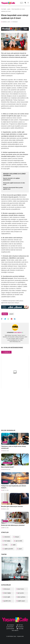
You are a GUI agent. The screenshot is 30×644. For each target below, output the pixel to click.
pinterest (21, 627)
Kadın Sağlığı (7, 593)
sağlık (14, 545)
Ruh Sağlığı (7, 541)
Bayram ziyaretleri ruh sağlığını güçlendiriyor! (12, 179)
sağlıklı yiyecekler (9, 549)
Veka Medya (15, 630)
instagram (11, 629)
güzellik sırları (7, 601)
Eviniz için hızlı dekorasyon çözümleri (13, 525)
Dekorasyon (7, 589)
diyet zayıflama (22, 597)
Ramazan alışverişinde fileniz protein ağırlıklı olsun (13, 188)
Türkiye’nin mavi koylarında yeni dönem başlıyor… (14, 487)
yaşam (9, 9)
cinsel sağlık (7, 597)
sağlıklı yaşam (21, 601)
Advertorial (7, 537)
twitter (20, 625)
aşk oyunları (21, 593)
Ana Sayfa (4, 9)
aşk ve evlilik (19, 541)
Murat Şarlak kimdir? (8, 467)
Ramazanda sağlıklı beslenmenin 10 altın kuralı (14, 184)
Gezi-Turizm (21, 589)
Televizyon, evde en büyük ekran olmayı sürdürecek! (14, 447)
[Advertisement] (15, 412)
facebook (11, 625)
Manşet (5, 482)
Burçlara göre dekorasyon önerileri (12, 506)
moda (6, 545)
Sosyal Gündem (8, 463)
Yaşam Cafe (20, 636)
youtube (21, 629)
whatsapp (11, 627)
